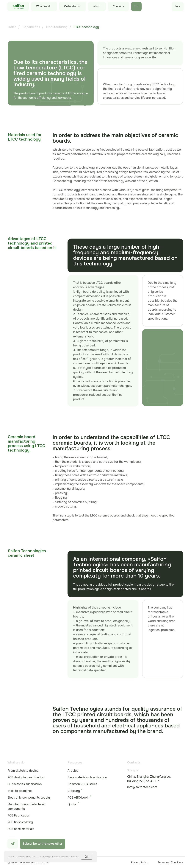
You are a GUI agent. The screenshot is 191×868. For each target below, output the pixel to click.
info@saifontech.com (142, 787)
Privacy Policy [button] (140, 862)
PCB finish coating (20, 822)
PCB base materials (21, 829)
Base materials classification (87, 777)
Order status (72, 6)
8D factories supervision (25, 784)
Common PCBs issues (82, 784)
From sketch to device (23, 771)
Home (12, 27)
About (97, 6)
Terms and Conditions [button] (171, 862)
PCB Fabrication (19, 815)
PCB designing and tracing (26, 777)
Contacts (119, 6)
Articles (73, 771)
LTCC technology (86, 27)
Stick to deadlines (20, 791)
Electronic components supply (29, 798)
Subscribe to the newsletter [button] (43, 844)
